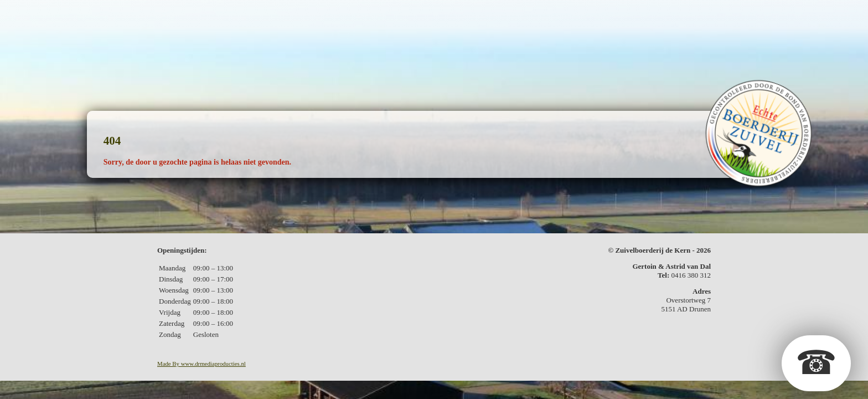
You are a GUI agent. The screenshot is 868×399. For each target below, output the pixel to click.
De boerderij (223, 14)
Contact (670, 14)
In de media (608, 14)
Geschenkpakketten (379, 14)
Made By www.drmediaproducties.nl (201, 364)
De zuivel (291, 14)
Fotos (554, 14)
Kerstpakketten (485, 14)
